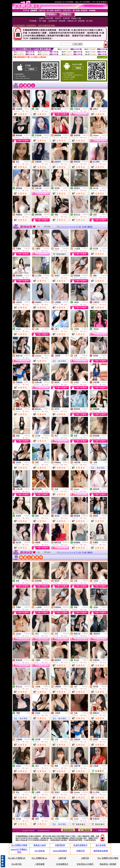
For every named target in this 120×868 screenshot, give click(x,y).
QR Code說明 (102, 57)
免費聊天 (104, 356)
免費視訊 (27, 109)
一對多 (105, 329)
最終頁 (90, 227)
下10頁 (84, 227)
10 (74, 227)
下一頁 (78, 227)
